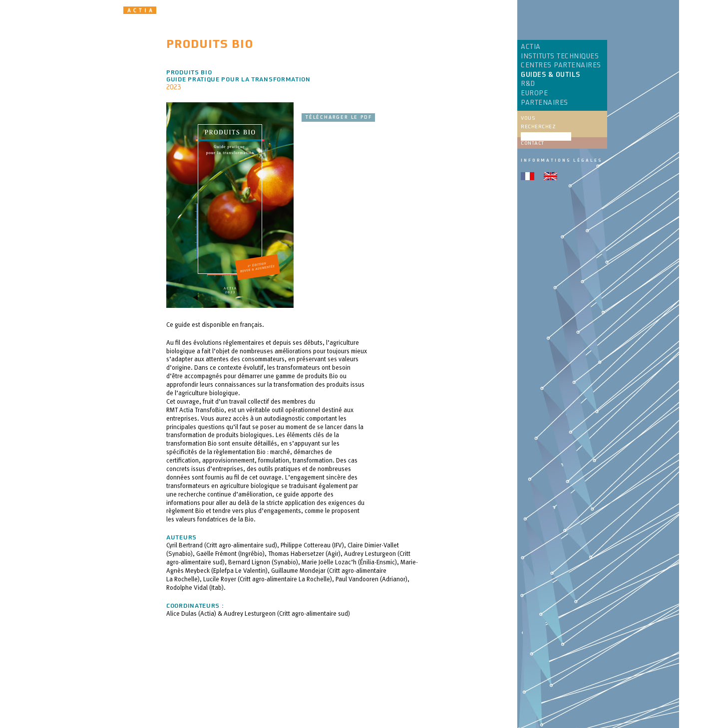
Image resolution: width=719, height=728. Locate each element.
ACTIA (531, 47)
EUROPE (534, 93)
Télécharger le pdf (338, 117)
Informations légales (561, 160)
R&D (528, 84)
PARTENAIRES (544, 103)
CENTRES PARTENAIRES (561, 65)
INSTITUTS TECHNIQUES (560, 56)
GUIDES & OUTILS (550, 75)
